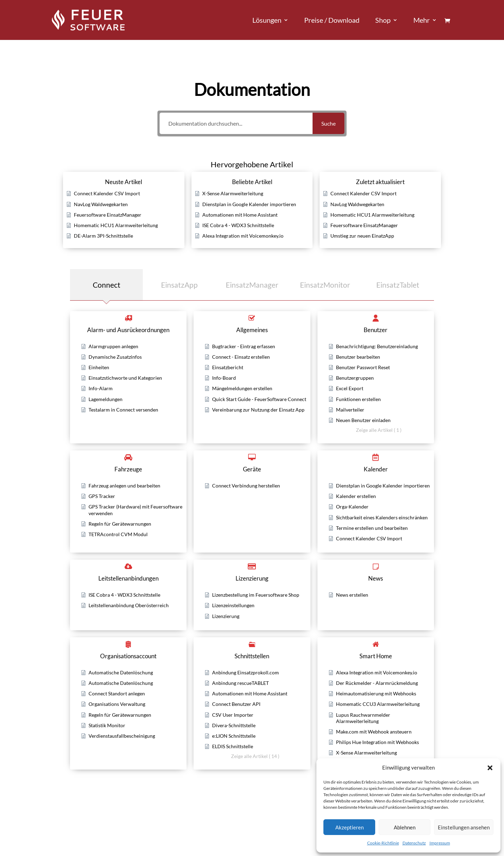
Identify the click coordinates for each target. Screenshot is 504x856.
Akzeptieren (349, 827)
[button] (490, 768)
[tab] (106, 285)
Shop (383, 21)
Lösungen (267, 21)
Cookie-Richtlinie (383, 843)
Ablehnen (405, 827)
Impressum (440, 843)
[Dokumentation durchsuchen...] (236, 123)
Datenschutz (414, 843)
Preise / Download (332, 21)
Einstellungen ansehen (464, 827)
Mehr (422, 21)
